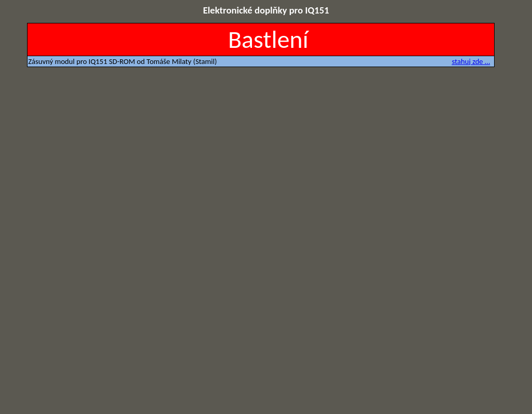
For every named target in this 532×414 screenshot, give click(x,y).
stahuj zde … (471, 61)
